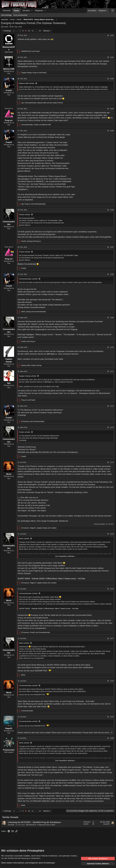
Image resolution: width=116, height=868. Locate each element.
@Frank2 (51, 354)
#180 (112, 738)
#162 (112, 57)
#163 (112, 79)
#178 (112, 681)
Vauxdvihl (11, 825)
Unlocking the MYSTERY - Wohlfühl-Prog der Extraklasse (34, 822)
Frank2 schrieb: (25, 215)
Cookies (27, 856)
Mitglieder (39, 11)
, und (34, 73)
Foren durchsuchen (20, 15)
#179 (112, 717)
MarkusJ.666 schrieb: (27, 83)
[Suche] (113, 11)
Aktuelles (26, 11)
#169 (112, 318)
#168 (112, 274)
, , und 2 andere (39, 583)
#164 (112, 109)
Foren (16, 11)
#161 (112, 35)
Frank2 (6, 27)
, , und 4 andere (39, 528)
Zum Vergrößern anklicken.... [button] (66, 556)
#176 (112, 589)
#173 (112, 427)
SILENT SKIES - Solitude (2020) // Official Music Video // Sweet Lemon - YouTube (51, 579)
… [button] (17, 31)
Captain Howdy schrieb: (28, 376)
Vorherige (7, 31)
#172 (112, 406)
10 (29, 31)
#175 (112, 534)
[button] (32, 11)
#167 (112, 247)
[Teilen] (108, 35)
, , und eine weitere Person (42, 103)
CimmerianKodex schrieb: (28, 279)
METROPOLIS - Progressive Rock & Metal (41, 825)
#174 (112, 462)
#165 (112, 131)
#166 (112, 210)
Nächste (46, 31)
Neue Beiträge (6, 15)
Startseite (7, 11)
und (30, 51)
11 (33, 31)
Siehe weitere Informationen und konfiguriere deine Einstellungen (28, 863)
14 (40, 31)
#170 (112, 347)
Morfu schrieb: (24, 538)
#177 (112, 638)
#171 (112, 371)
